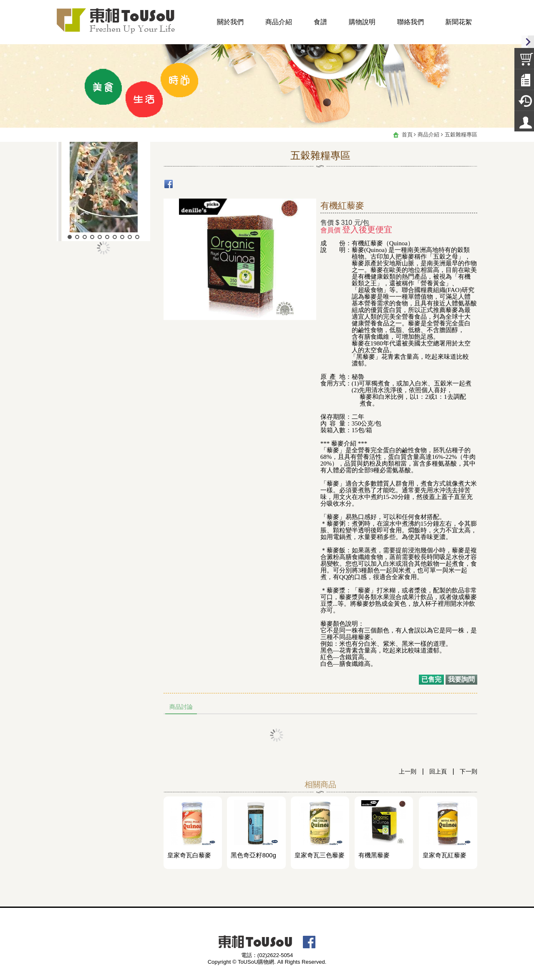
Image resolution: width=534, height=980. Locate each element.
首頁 (407, 135)
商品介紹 (428, 135)
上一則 (408, 771)
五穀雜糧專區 (461, 135)
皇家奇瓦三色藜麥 (320, 855)
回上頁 (438, 771)
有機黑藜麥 (374, 855)
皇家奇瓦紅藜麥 (445, 855)
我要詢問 (461, 679)
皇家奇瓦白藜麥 (189, 855)
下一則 (469, 771)
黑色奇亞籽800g (253, 855)
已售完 (431, 679)
